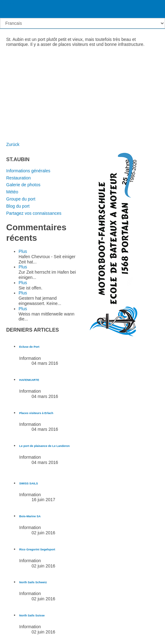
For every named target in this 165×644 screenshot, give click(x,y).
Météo (12, 192)
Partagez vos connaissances (34, 213)
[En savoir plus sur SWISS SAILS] (28, 483)
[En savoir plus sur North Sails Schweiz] (33, 582)
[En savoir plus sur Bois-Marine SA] (30, 516)
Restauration (18, 178)
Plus (23, 251)
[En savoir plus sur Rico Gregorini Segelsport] (37, 549)
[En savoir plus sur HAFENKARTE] (29, 380)
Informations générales (28, 171)
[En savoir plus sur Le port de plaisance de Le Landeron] (44, 446)
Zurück (13, 144)
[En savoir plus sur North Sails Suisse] (32, 615)
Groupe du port (21, 199)
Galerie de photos (23, 185)
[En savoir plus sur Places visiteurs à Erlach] (36, 413)
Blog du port (18, 206)
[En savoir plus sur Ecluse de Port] (29, 347)
